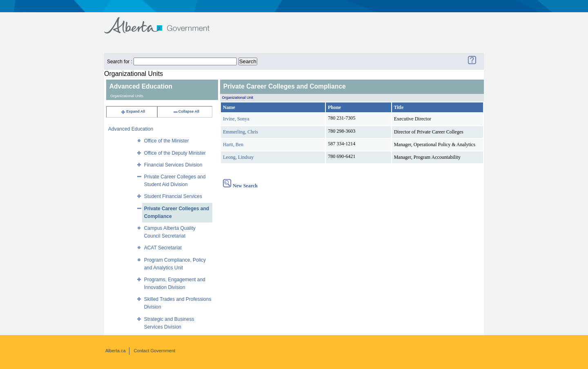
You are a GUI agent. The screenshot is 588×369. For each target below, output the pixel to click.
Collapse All (186, 111)
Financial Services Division (173, 165)
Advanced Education (131, 129)
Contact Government (155, 351)
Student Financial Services (173, 196)
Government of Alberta (164, 21)
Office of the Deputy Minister (175, 153)
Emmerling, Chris (241, 132)
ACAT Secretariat (163, 248)
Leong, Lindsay (238, 157)
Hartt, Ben (233, 144)
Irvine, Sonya (236, 119)
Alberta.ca (116, 351)
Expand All (133, 111)
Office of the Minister (167, 141)
